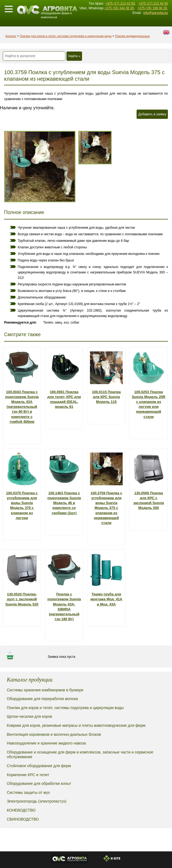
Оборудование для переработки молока (42, 699)
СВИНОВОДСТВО (23, 819)
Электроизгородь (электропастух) (37, 801)
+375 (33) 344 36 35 (119, 8)
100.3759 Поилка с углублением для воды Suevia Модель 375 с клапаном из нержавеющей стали (106, 508)
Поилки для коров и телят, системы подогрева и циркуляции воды (66, 36)
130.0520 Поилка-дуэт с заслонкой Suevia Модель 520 (22, 599)
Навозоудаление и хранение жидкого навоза (46, 743)
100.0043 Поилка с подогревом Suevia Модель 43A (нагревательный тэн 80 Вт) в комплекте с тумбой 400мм (22, 407)
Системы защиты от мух (28, 792)
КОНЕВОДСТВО (21, 810)
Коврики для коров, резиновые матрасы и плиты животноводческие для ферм (76, 725)
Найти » (74, 56)
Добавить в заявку (152, 114)
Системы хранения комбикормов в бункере (45, 690)
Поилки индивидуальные (132, 36)
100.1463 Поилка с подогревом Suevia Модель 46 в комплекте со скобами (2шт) (64, 503)
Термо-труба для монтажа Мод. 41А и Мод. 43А (106, 599)
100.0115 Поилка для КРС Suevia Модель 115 (106, 397)
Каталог (11, 36)
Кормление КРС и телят (28, 775)
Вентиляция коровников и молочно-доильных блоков (54, 734)
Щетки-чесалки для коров (29, 716)
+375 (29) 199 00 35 (153, 8)
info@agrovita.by (156, 13)
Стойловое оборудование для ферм (39, 766)
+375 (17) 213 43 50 (120, 4)
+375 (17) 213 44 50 (153, 4)
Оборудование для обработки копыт (39, 783)
